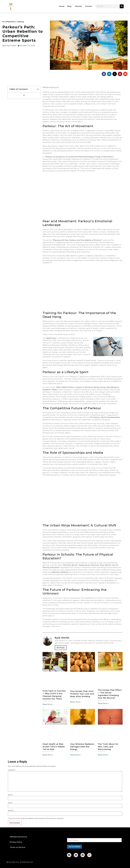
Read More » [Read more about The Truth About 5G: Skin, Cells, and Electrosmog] (103, 755)
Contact (89, 6)
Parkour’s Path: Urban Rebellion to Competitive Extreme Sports (23, 34)
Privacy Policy (16, 842)
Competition (10, 22)
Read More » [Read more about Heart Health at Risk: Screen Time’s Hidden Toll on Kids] (48, 755)
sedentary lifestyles (60, 572)
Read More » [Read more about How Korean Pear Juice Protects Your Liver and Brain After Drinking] (76, 702)
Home (62, 6)
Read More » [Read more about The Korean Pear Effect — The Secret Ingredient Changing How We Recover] (103, 703)
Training (20, 22)
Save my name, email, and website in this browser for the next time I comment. (37, 818)
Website (11, 811)
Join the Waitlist (74, 847)
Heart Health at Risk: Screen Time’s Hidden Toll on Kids (54, 747)
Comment (12, 770)
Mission (79, 6)
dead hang (51, 338)
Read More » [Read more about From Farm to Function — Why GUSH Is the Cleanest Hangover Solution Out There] (48, 704)
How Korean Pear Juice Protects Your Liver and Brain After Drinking (82, 694)
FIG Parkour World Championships (105, 417)
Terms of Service (18, 847)
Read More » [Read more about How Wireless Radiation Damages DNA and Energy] (76, 755)
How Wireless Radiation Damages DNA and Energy (82, 747)
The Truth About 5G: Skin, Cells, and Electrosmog (108, 747)
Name (11, 795)
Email (10, 803)
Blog (69, 6)
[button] (104, 74)
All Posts (61, 648)
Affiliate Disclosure (51, 87)
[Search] (122, 6)
